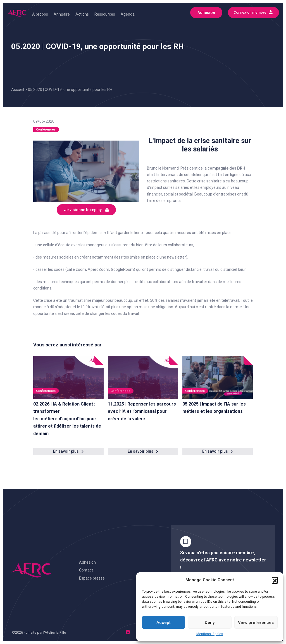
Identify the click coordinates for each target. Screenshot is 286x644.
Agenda (128, 14)
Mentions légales (210, 634)
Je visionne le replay (86, 210)
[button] (275, 580)
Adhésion (87, 562)
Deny (210, 623)
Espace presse (92, 578)
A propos (40, 14)
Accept (164, 623)
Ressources (105, 14)
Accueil (18, 90)
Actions (82, 14)
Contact (86, 570)
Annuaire (62, 14)
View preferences (256, 623)
